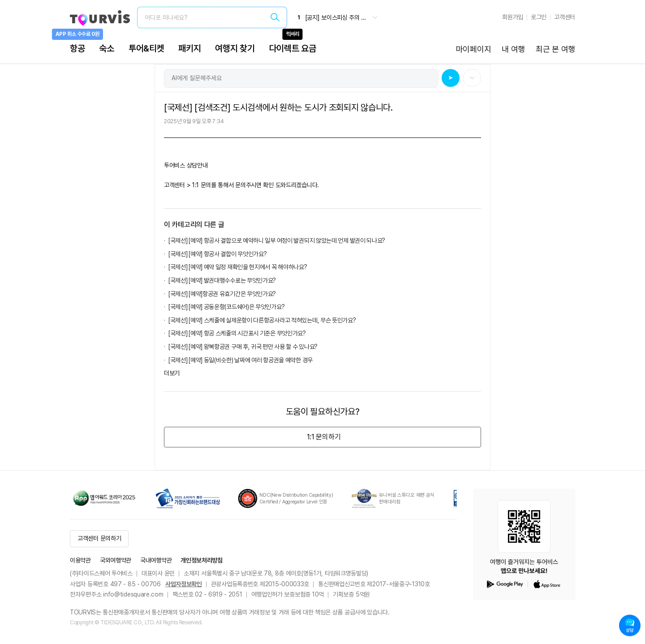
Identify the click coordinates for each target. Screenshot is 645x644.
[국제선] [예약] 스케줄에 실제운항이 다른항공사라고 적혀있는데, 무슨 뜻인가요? (263, 320)
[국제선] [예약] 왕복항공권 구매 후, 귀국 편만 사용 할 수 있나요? (243, 347)
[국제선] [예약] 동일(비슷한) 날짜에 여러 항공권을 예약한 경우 (241, 360)
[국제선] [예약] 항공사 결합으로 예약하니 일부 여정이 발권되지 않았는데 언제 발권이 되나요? (277, 240)
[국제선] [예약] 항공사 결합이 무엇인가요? (218, 254)
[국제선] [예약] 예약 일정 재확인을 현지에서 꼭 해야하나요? (238, 267)
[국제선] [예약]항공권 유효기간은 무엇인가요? (222, 294)
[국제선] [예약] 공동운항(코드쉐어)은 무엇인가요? (228, 307)
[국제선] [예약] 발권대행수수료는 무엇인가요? (224, 280)
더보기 (172, 373)
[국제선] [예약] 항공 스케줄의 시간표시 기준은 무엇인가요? (237, 333)
